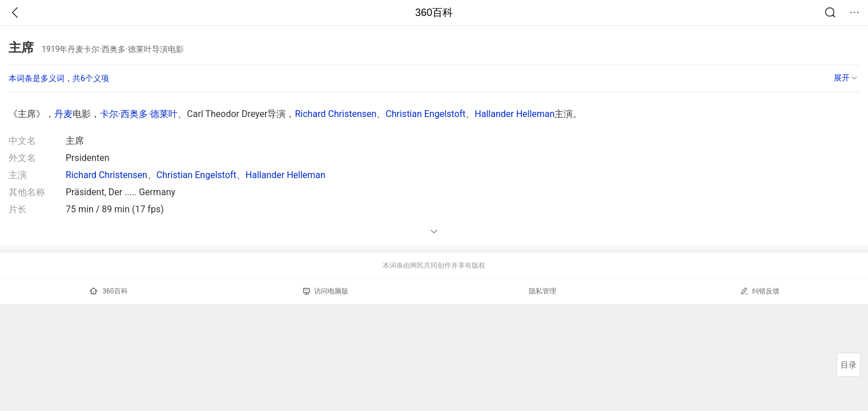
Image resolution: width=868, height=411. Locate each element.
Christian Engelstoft (425, 114)
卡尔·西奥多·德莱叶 (139, 114)
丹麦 (63, 114)
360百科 (434, 13)
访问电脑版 (326, 291)
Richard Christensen (335, 114)
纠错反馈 (760, 291)
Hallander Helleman (515, 114)
